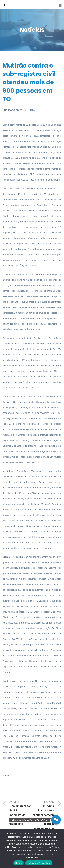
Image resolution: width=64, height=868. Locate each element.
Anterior (21, 813)
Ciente (19, 863)
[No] (60, 849)
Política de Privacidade (39, 863)
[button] (56, 820)
